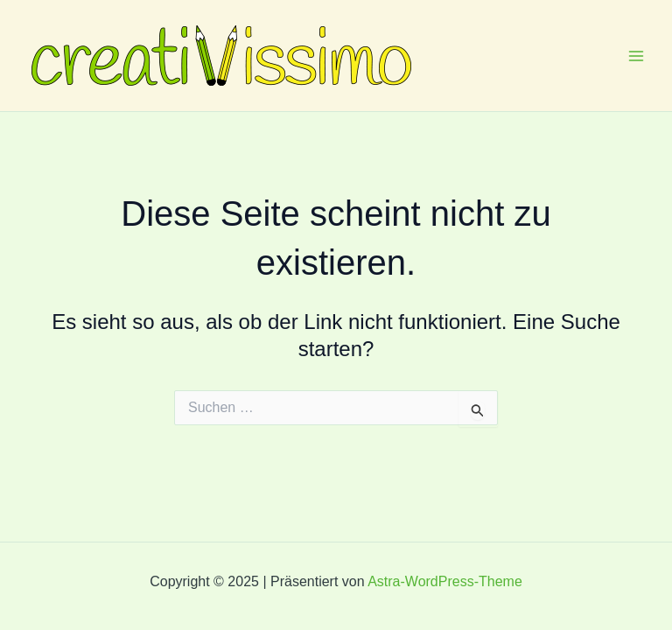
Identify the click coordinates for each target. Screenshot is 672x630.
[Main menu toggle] (636, 55)
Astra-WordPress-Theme (445, 581)
